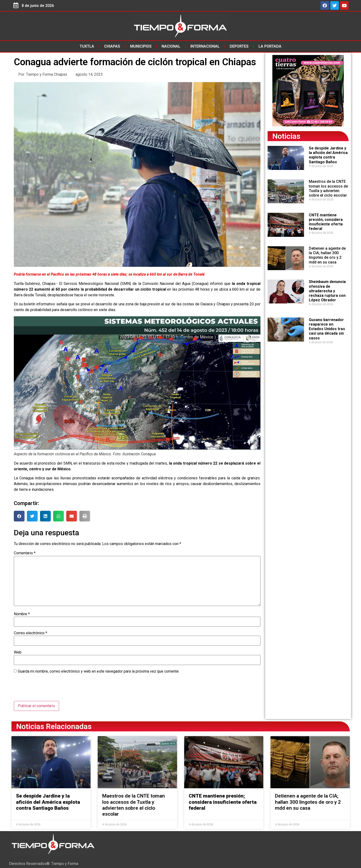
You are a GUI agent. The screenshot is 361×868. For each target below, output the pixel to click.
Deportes (239, 46)
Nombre (22, 614)
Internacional (205, 46)
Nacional (171, 46)
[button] (19, 516)
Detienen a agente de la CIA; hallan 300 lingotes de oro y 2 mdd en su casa (327, 255)
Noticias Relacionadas (54, 726)
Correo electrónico (31, 633)
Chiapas (112, 46)
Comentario (25, 553)
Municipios (141, 46)
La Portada (270, 46)
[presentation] (50, 689)
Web (18, 652)
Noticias (286, 136)
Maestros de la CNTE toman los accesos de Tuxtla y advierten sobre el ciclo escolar (328, 188)
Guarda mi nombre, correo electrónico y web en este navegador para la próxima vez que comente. (99, 671)
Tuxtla (87, 46)
